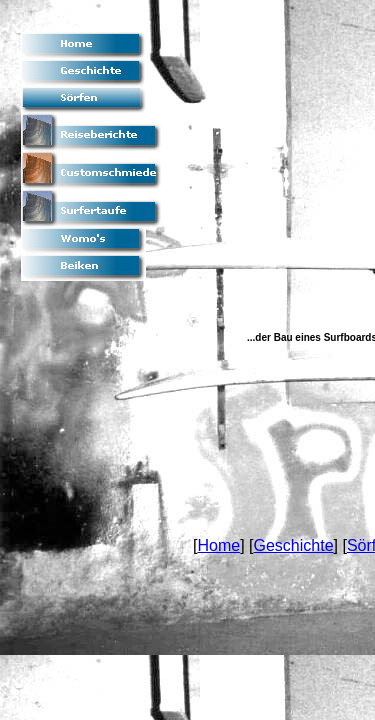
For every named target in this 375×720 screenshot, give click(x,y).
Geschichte (293, 545)
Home (218, 545)
